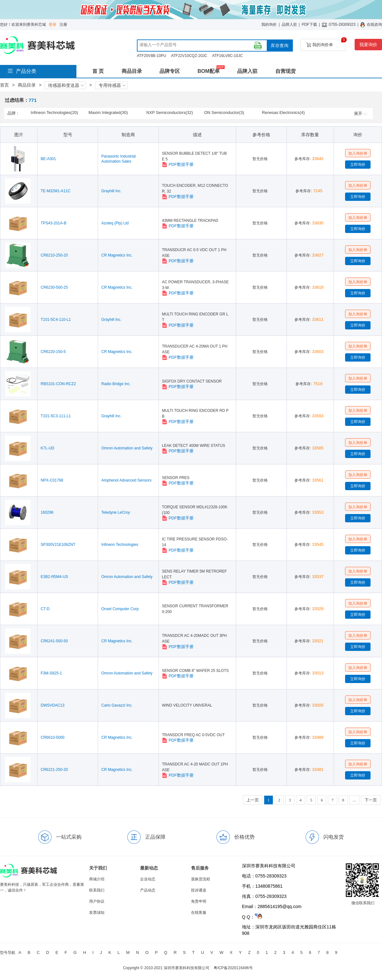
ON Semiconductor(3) (224, 113)
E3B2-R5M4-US (54, 577)
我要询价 (368, 45)
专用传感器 (112, 85)
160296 (47, 512)
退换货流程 (201, 879)
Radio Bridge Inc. (116, 384)
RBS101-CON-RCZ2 (58, 384)
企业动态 (148, 879)
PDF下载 (309, 25)
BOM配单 (208, 71)
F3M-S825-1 (51, 673)
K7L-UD (48, 448)
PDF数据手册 (178, 165)
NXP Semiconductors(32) (170, 113)
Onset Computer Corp (120, 609)
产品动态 (148, 890)
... (354, 800)
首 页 (98, 71)
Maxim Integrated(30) (108, 113)
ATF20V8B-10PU (152, 56)
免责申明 (199, 901)
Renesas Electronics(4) (283, 113)
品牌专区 (170, 71)
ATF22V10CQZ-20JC (189, 56)
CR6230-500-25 (54, 287)
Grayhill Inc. (111, 191)
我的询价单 (326, 43)
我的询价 (269, 25)
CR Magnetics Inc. (117, 255)
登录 (53, 25)
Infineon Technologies (120, 545)
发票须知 (97, 913)
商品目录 (132, 71)
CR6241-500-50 (54, 641)
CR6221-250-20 (54, 770)
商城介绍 (97, 879)
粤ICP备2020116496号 (233, 968)
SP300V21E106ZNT (58, 545)
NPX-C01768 (52, 480)
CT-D (45, 609)
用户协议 (97, 901)
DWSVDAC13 (53, 705)
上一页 (253, 800)
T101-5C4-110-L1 (56, 320)
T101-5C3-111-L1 (56, 416)
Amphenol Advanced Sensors (126, 480)
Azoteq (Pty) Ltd (115, 223)
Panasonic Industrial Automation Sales (118, 159)
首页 (4, 85)
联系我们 (97, 890)
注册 (63, 25)
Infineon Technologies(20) (54, 113)
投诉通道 (199, 890)
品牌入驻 (289, 25)
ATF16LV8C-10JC (227, 56)
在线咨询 (374, 25)
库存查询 (279, 46)
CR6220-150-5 (53, 352)
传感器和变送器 (66, 85)
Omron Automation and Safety (127, 448)
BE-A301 (48, 159)
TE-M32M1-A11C (56, 191)
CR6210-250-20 (54, 255)
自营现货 (286, 71)
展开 (361, 113)
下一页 (371, 800)
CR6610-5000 (53, 737)
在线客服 (199, 913)
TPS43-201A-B (54, 223)
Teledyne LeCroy (116, 512)
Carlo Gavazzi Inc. (117, 705)
